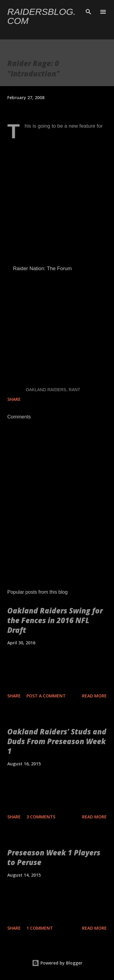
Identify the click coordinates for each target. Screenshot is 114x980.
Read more (94, 696)
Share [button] (14, 399)
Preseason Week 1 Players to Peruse (54, 857)
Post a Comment (46, 696)
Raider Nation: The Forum (42, 268)
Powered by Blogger (57, 963)
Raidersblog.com (41, 16)
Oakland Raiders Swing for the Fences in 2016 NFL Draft (55, 620)
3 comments (41, 817)
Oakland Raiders (46, 390)
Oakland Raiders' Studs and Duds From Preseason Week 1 (57, 741)
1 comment (40, 928)
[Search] (88, 11)
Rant (74, 390)
